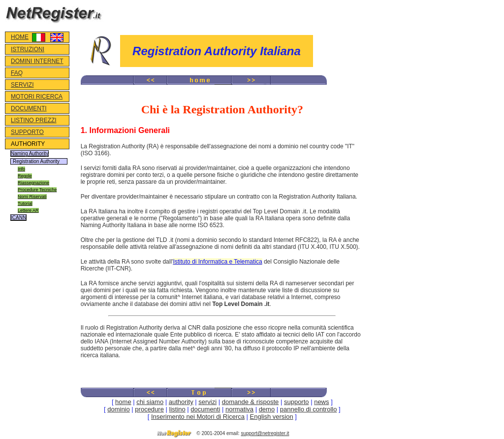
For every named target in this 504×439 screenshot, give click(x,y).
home (123, 402)
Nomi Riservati (32, 197)
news (321, 402)
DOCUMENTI (29, 108)
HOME (20, 37)
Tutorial (25, 203)
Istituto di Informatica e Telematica (217, 262)
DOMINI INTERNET (37, 61)
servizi (207, 402)
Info (21, 169)
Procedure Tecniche (37, 190)
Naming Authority (30, 153)
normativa (239, 409)
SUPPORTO (27, 132)
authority (181, 402)
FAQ (17, 73)
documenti (205, 409)
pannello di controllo (309, 409)
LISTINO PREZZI (34, 120)
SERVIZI (22, 85)
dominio (119, 409)
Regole (25, 176)
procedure (149, 409)
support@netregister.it (265, 433)
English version (272, 417)
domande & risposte (251, 402)
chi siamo (150, 402)
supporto (297, 402)
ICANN (18, 218)
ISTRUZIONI (28, 49)
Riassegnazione (33, 183)
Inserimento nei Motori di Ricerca (198, 417)
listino (177, 409)
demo (267, 409)
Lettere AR (28, 210)
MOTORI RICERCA (37, 97)
